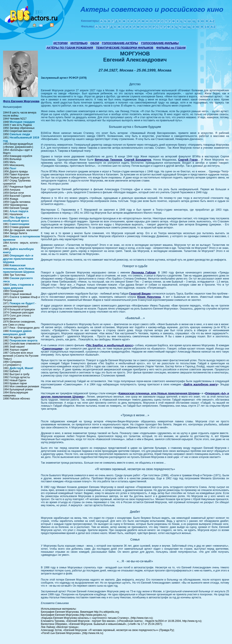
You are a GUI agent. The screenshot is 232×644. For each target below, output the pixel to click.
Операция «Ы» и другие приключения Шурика (18, 259)
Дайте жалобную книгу (201, 384)
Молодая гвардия (22, 122)
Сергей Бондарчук (138, 160)
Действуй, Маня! (21, 368)
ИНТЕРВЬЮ (79, 43)
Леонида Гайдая (144, 272)
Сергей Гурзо (188, 160)
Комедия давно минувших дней (17, 333)
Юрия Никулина (149, 297)
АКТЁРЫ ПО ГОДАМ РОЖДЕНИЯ (70, 48)
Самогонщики (19, 224)
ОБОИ (95, 43)
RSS (52, 25)
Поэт (13, 168)
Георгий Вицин (140, 294)
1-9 (207, 27)
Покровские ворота (24, 340)
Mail (41, 26)
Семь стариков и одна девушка (18, 286)
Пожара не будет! (22, 303)
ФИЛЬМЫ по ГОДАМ (171, 48)
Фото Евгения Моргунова (21, 101)
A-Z (212, 21)
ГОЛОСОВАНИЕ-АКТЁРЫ (120, 43)
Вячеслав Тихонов (108, 160)
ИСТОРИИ (60, 43)
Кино (32, 14)
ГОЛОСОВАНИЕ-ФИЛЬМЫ (160, 43)
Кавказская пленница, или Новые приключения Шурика (19, 269)
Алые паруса (19, 211)
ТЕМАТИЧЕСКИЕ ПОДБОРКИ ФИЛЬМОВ (124, 48)
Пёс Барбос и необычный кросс (16, 219)
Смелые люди (20, 134)
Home (34, 25)
